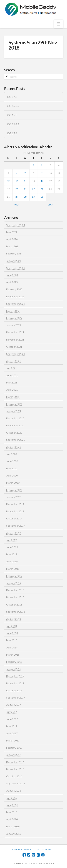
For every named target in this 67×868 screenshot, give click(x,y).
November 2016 (15, 769)
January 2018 (14, 669)
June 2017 (12, 719)
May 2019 (12, 554)
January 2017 (14, 755)
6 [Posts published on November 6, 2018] (17, 173)
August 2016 (14, 791)
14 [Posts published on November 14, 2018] (25, 181)
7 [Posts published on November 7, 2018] (25, 173)
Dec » (50, 205)
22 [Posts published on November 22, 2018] (34, 189)
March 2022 (13, 311)
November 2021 (15, 340)
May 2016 (12, 812)
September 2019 (16, 526)
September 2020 (16, 440)
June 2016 (12, 805)
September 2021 (16, 354)
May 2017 (12, 726)
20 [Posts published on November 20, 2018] (17, 189)
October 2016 (14, 776)
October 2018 (14, 605)
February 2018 (14, 662)
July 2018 (12, 626)
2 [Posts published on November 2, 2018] (42, 165)
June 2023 (12, 275)
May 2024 (12, 232)
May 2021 (12, 383)
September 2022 (16, 304)
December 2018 (15, 590)
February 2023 (14, 289)
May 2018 (12, 640)
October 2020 (14, 433)
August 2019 (14, 533)
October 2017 (14, 690)
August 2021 (14, 361)
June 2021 (12, 375)
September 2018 (16, 612)
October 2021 (14, 347)
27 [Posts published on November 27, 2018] (17, 197)
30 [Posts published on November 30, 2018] (42, 197)
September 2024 (16, 225)
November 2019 (15, 511)
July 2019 (12, 540)
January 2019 (14, 583)
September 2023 (16, 268)
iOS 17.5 (12, 115)
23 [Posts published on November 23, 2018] (42, 189)
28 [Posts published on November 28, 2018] (25, 197)
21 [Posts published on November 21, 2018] (25, 189)
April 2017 (12, 733)
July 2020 (12, 454)
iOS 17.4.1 (13, 124)
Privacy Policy (22, 850)
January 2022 (14, 325)
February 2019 (14, 576)
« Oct (17, 205)
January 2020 (14, 497)
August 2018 (14, 619)
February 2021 (14, 404)
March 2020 (13, 483)
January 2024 (14, 261)
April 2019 (12, 561)
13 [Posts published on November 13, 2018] (17, 181)
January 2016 (14, 834)
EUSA (36, 850)
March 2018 (13, 655)
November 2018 (15, 597)
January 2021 (14, 411)
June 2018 (12, 633)
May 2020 (12, 468)
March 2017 (13, 740)
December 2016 (15, 762)
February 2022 (14, 318)
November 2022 (15, 296)
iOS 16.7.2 (13, 106)
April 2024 (12, 239)
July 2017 (12, 712)
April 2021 (12, 390)
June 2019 (12, 547)
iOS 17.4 (12, 133)
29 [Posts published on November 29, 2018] (34, 197)
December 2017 (15, 676)
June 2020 (12, 461)
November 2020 (15, 425)
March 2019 (13, 569)
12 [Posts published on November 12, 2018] (8, 181)
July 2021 (12, 368)
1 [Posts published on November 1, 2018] (33, 165)
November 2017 (15, 683)
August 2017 (14, 705)
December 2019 (15, 504)
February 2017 (14, 748)
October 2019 (14, 518)
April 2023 (12, 282)
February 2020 (14, 490)
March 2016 (13, 826)
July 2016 (12, 798)
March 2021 (13, 397)
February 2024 (14, 253)
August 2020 (14, 447)
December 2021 (15, 332)
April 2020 (12, 476)
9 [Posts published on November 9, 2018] (42, 173)
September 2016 (16, 783)
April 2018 (12, 647)
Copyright (48, 850)
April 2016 (12, 819)
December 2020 (15, 418)
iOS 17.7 (12, 97)
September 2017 (16, 698)
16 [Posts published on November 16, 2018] (42, 181)
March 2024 (13, 246)
